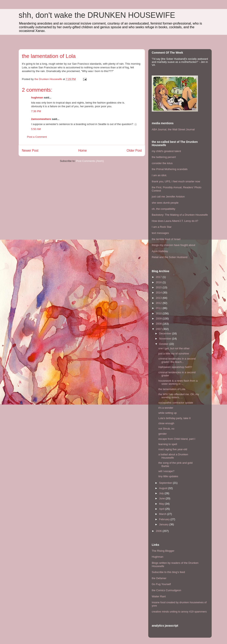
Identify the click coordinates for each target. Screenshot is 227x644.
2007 (159, 329)
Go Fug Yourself (161, 584)
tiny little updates (168, 476)
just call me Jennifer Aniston (168, 197)
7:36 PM (36, 111)
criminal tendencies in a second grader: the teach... (177, 360)
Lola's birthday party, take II (174, 418)
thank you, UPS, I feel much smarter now (176, 181)
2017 (159, 277)
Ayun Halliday (160, 251)
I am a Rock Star (162, 227)
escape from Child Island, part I (177, 439)
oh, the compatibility (164, 209)
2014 (159, 293)
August (164, 488)
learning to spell (168, 444)
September (166, 483)
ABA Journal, (159, 129)
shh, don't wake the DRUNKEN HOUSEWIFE (97, 15)
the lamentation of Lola (172, 389)
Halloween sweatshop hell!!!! (175, 367)
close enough (166, 423)
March (163, 514)
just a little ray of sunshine (174, 354)
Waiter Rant (159, 596)
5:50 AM (36, 129)
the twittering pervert (164, 157)
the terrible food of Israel (166, 239)
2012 (159, 303)
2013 (159, 298)
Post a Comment (37, 137)
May (162, 504)
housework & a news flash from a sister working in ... (178, 382)
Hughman (157, 557)
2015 (159, 287)
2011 (159, 308)
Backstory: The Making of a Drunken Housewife (180, 215)
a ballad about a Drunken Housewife (173, 456)
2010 (159, 313)
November (166, 339)
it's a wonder (166, 408)
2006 (159, 531)
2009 (159, 319)
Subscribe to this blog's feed (168, 572)
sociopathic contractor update (176, 403)
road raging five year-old (173, 449)
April (162, 509)
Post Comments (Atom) (90, 161)
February (165, 519)
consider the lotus (162, 163)
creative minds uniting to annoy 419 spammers (179, 612)
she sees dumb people (165, 203)
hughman (37, 98)
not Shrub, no (166, 429)
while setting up (167, 413)
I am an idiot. (159, 175)
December (166, 333)
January (164, 524)
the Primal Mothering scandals (170, 169)
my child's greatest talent (166, 151)
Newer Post (30, 151)
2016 (159, 282)
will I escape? (166, 471)
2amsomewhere (41, 119)
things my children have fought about (173, 245)
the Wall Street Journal (181, 129)
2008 (159, 324)
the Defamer (159, 578)
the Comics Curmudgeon (166, 590)
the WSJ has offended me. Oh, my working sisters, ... (179, 396)
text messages (160, 233)
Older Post (134, 151)
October (164, 344)
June (162, 498)
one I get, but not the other (174, 348)
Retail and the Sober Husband (170, 257)
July (162, 493)
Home (83, 151)
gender (162, 434)
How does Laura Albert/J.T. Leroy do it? (175, 221)
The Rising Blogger (163, 551)
